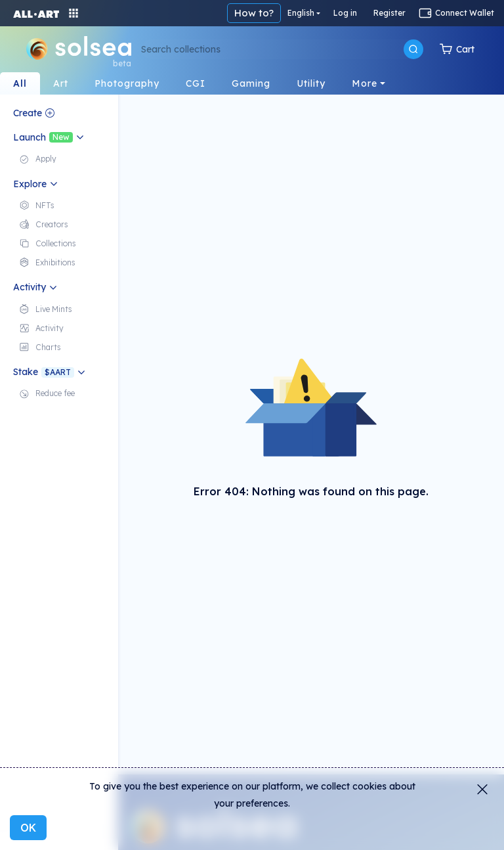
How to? (254, 13)
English (301, 13)
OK (28, 828)
